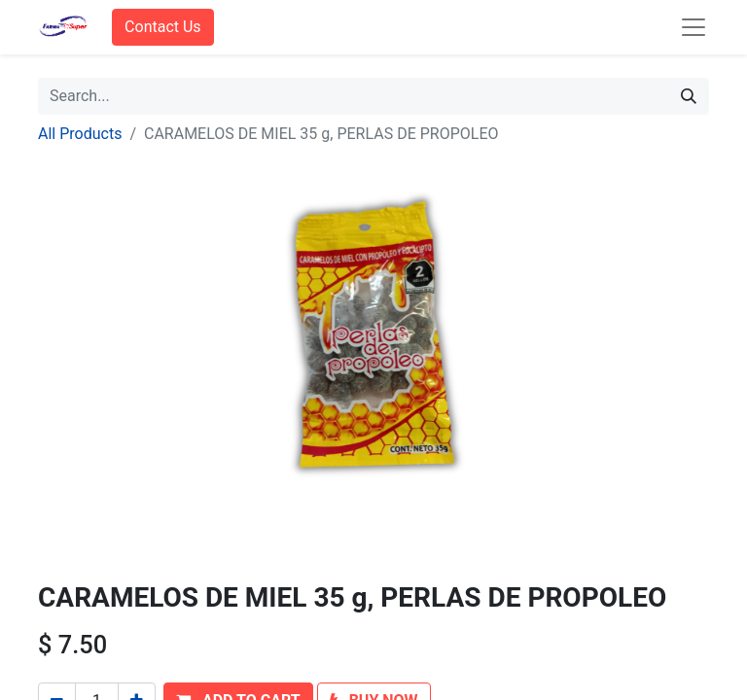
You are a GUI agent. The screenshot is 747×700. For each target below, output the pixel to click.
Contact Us (163, 27)
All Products (80, 134)
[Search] (689, 96)
